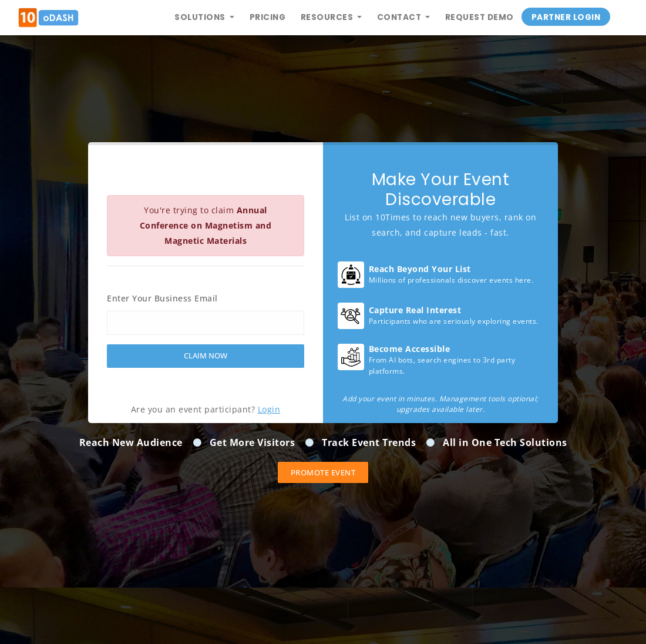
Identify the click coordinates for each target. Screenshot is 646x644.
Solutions (201, 17)
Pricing (268, 17)
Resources (328, 17)
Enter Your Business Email (162, 298)
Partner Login (566, 17)
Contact (400, 17)
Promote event (323, 472)
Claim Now (206, 355)
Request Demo (480, 17)
